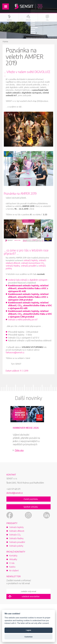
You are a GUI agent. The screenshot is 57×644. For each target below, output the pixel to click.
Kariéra (12, 567)
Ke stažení (14, 571)
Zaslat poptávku (31, 499)
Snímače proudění (17, 542)
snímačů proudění (29, 266)
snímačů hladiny (13, 266)
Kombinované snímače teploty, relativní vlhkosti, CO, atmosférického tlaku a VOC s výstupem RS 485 (30, 305)
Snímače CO (15, 535)
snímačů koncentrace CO (33, 263)
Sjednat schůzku (31, 507)
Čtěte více (19, 450)
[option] (28, 431)
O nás (12, 563)
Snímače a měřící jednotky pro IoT (23, 320)
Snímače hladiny (16, 538)
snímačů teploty (31, 260)
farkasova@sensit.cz (15, 352)
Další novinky (29, 398)
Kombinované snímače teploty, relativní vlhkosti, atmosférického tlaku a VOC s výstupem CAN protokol (28, 297)
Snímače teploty (16, 527)
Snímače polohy (16, 546)
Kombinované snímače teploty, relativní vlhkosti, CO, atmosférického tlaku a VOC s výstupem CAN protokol (30, 314)
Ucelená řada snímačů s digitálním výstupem (28, 280)
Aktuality (13, 559)
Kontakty (13, 556)
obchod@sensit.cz (15, 493)
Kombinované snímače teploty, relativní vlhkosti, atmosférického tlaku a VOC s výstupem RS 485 (28, 288)
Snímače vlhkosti (17, 531)
